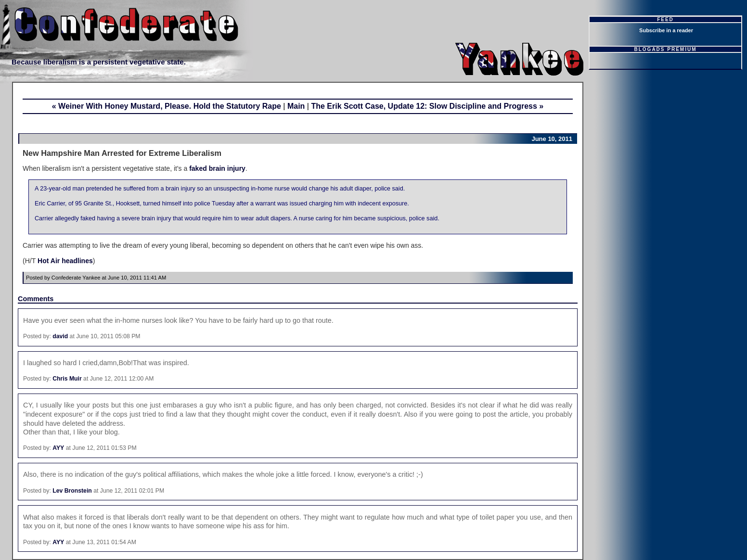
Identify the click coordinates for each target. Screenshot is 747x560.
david (60, 336)
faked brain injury (217, 168)
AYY (58, 448)
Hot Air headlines (64, 261)
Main (296, 106)
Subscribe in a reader (666, 30)
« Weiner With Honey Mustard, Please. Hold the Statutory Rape (167, 106)
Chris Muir (67, 379)
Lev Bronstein (72, 491)
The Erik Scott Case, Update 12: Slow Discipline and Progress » (427, 106)
